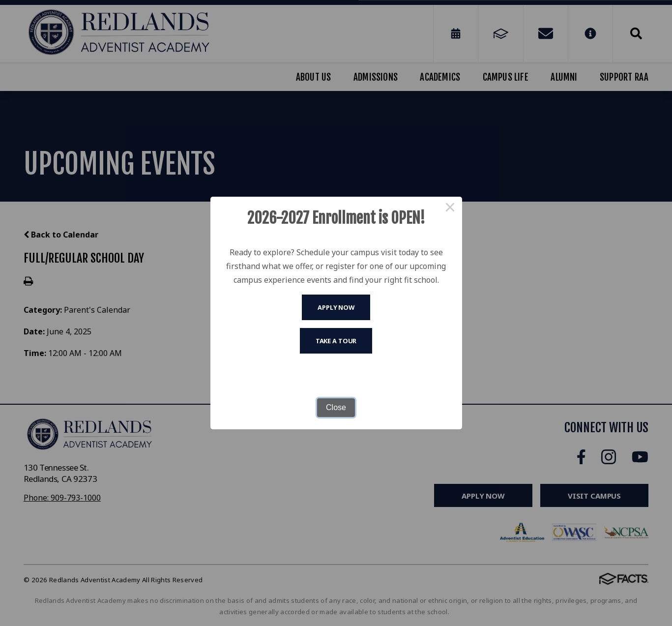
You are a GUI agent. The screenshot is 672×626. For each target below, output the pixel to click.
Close (336, 407)
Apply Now (336, 307)
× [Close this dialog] (450, 209)
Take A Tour (336, 341)
